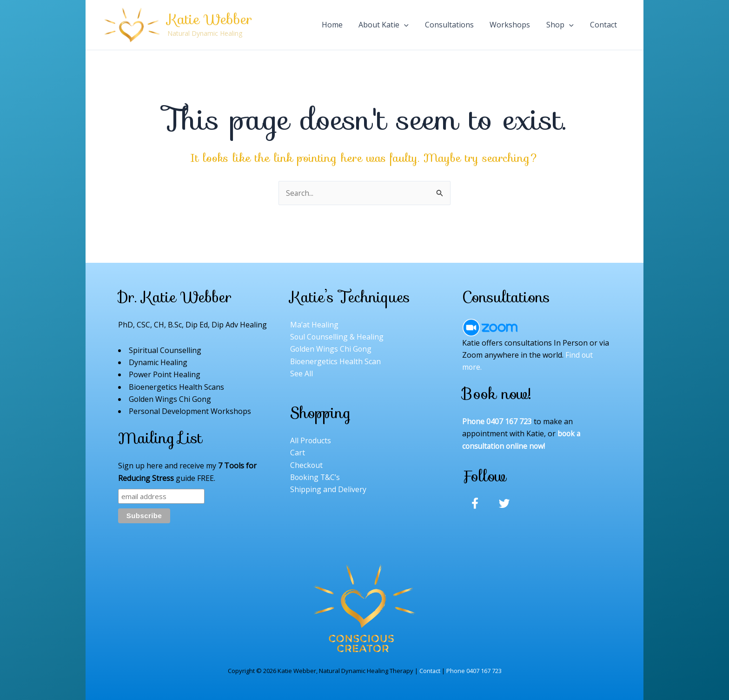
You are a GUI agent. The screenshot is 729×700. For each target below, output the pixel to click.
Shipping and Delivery (328, 490)
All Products (311, 441)
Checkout (307, 466)
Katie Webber (210, 19)
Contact (430, 671)
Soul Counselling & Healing (337, 337)
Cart (298, 453)
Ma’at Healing (314, 325)
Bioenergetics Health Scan (336, 362)
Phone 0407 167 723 (474, 671)
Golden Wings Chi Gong (331, 349)
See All (302, 374)
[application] (437, 25)
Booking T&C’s (316, 478)
